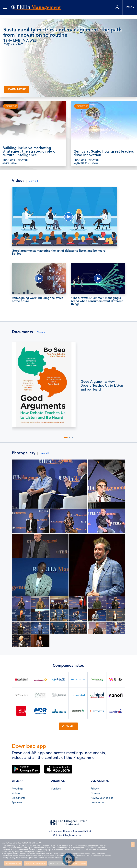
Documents (18, 798)
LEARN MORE (16, 89)
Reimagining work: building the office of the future (38, 299)
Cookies (95, 793)
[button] (66, 438)
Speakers (17, 802)
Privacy (95, 789)
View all (33, 181)
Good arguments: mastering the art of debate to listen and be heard (68, 252)
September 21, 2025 (86, 163)
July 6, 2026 (10, 163)
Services (56, 789)
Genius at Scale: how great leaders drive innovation (104, 153)
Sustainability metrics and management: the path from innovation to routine (62, 32)
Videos (16, 793)
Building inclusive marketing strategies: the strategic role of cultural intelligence (30, 151)
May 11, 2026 (13, 44)
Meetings (17, 789)
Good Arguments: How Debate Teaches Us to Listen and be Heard (102, 386)
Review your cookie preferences (102, 800)
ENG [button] (129, 8)
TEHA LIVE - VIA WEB (20, 41)
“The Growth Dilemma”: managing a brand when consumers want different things (97, 301)
